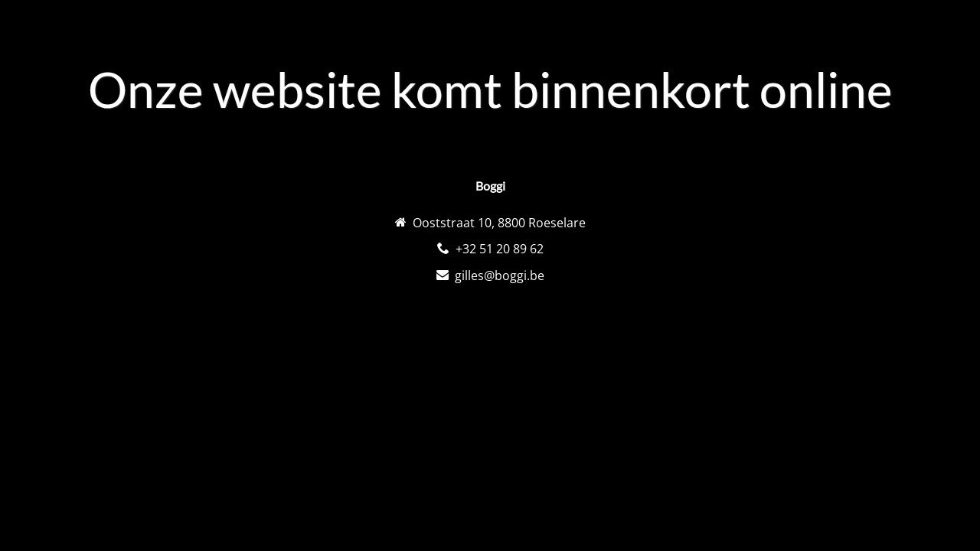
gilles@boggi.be (500, 275)
